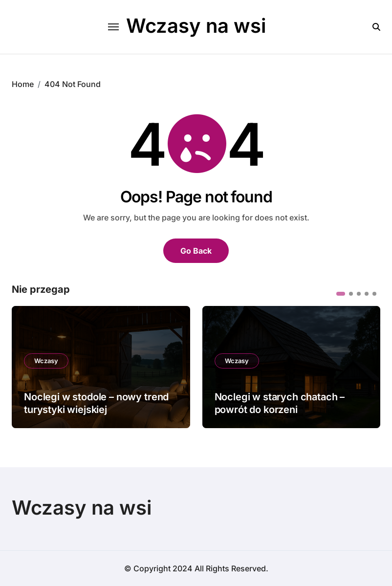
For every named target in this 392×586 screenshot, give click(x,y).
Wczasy (46, 361)
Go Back (196, 251)
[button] (341, 294)
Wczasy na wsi (196, 26)
